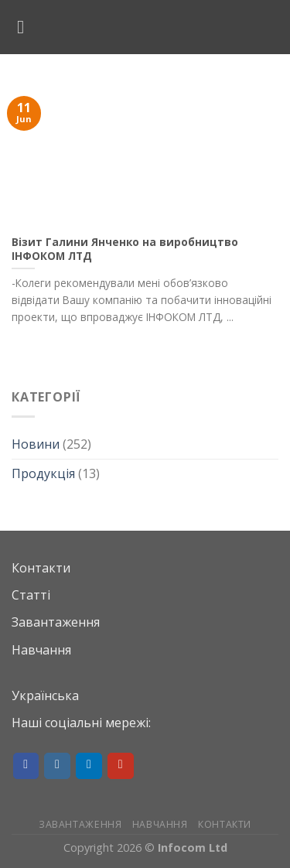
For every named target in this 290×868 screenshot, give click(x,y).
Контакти (41, 568)
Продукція (43, 473)
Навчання (41, 650)
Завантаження (56, 622)
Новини (36, 444)
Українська (45, 695)
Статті (31, 595)
